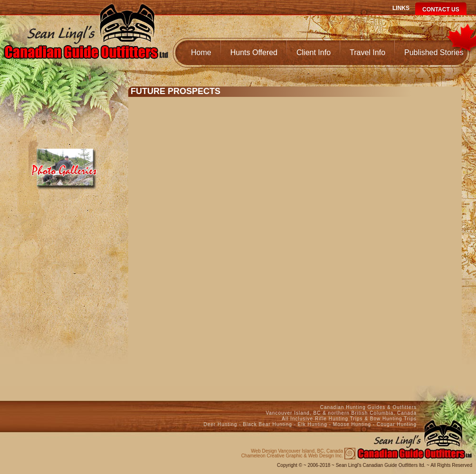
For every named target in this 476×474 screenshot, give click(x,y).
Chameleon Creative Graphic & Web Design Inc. (292, 454)
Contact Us (441, 9)
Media (65, 165)
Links (401, 8)
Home (201, 52)
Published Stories (434, 52)
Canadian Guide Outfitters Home (86, 41)
